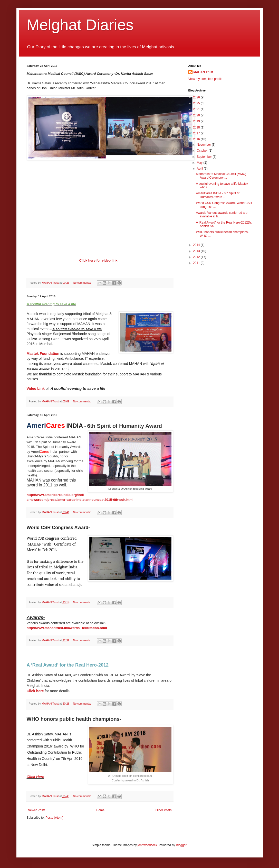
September (205, 157)
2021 (197, 109)
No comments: (82, 283)
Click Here (35, 777)
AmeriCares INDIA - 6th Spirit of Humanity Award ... (218, 195)
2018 (197, 127)
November (204, 145)
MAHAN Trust (203, 72)
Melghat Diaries (80, 25)
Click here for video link (98, 260)
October (203, 151)
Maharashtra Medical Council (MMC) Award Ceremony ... (221, 176)
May (200, 163)
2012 (197, 257)
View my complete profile (205, 79)
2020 (197, 115)
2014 (197, 245)
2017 (197, 133)
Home (100, 810)
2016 (197, 139)
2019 (197, 121)
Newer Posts (37, 810)
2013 (197, 251)
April (200, 169)
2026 (197, 97)
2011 (197, 263)
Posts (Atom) (54, 818)
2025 (197, 103)
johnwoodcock (147, 845)
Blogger (181, 845)
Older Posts (164, 810)
